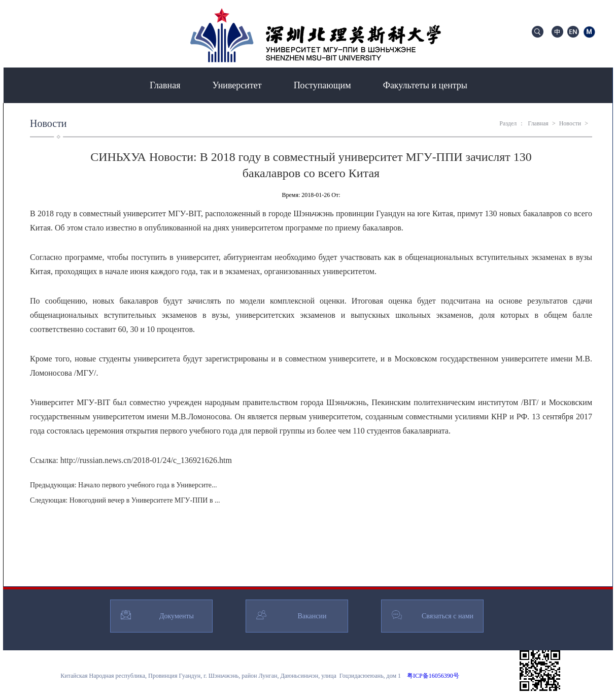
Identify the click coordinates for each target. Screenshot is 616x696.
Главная (165, 85)
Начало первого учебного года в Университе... (147, 485)
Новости (570, 123)
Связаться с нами (448, 616)
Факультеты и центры (425, 85)
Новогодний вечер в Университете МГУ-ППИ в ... (145, 500)
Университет (237, 85)
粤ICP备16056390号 (433, 676)
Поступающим (322, 85)
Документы (177, 616)
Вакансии (312, 616)
